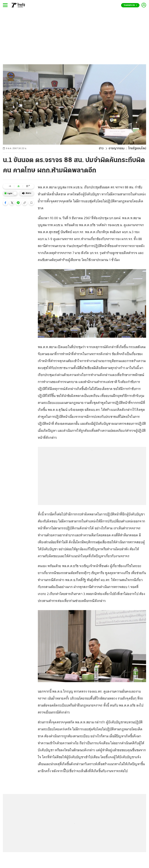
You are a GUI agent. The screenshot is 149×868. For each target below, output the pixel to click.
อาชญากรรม (117, 149)
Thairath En (130, 5)
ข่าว (101, 149)
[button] (5, 203)
